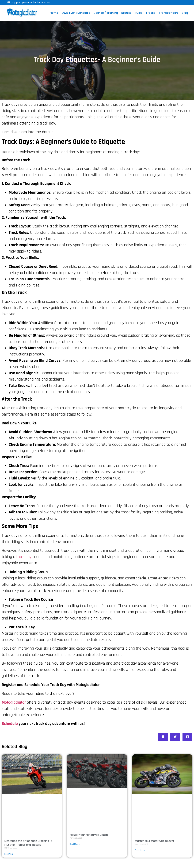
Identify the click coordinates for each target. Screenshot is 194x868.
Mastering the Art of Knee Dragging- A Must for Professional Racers (28, 843)
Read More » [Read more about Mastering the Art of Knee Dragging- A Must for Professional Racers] (9, 854)
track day (24, 557)
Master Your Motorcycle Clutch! (89, 835)
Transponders (169, 13)
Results (127, 13)
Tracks (151, 13)
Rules (139, 13)
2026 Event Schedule (75, 13)
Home (53, 13)
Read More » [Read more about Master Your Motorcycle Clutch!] (75, 844)
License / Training (106, 13)
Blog (186, 13)
